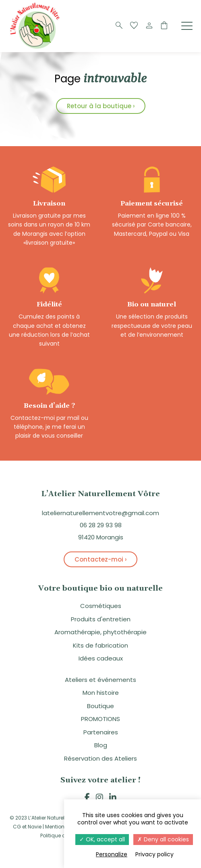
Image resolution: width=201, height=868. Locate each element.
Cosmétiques (101, 606)
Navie (35, 827)
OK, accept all (102, 839)
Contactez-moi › (100, 559)
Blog (101, 745)
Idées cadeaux (101, 658)
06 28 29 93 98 (101, 525)
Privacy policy (154, 854)
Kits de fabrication (100, 645)
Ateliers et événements (100, 680)
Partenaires (101, 732)
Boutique (100, 706)
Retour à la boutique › (101, 106)
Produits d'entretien (101, 619)
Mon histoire (101, 693)
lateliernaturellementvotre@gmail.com (100, 513)
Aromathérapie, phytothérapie (100, 632)
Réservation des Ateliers (100, 758)
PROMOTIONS (100, 719)
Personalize (112, 854)
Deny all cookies (163, 839)
